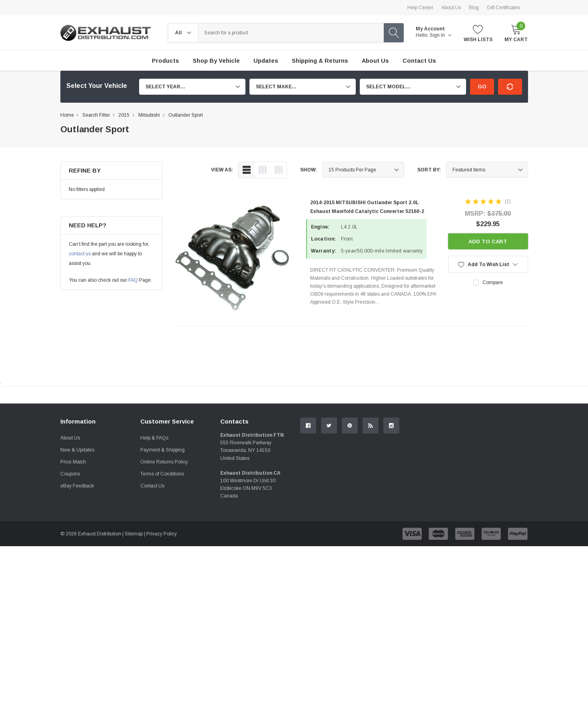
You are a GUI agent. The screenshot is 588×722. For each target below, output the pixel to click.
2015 (124, 115)
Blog (474, 8)
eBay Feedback (77, 575)
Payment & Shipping (162, 539)
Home (67, 115)
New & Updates (77, 539)
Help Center (420, 8)
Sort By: (429, 170)
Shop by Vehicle (216, 61)
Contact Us (152, 575)
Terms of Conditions (162, 563)
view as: (222, 170)
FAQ (133, 280)
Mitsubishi (149, 115)
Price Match (73, 551)
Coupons (70, 563)
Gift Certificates (503, 8)
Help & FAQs (154, 527)
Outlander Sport (185, 115)
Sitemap (134, 623)
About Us (451, 8)
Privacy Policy (161, 623)
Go (482, 87)
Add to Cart (488, 242)
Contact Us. (498, 461)
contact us (80, 254)
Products (165, 61)
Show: (309, 170)
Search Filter (96, 115)
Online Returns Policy (164, 551)
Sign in (441, 35)
